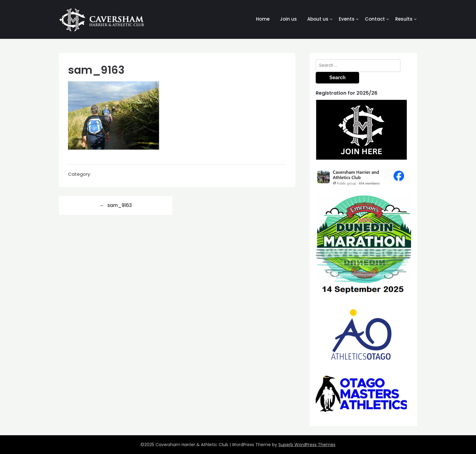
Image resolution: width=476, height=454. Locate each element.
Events (347, 19)
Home (263, 19)
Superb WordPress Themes (307, 445)
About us (318, 19)
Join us (288, 19)
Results (404, 19)
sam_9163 (120, 205)
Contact (375, 19)
